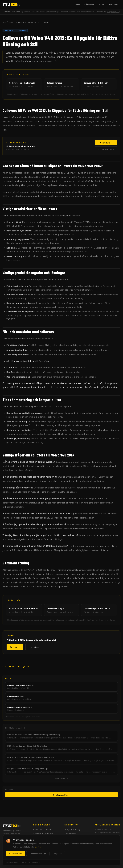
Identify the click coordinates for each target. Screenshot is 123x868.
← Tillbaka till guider (17, 667)
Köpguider (89, 4)
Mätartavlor (39, 838)
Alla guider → (61, 778)
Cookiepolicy (70, 834)
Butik (77, 4)
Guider (12, 22)
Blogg (102, 4)
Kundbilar (114, 4)
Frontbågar (39, 842)
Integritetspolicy (114, 12)
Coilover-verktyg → (106, 149)
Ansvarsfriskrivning (73, 842)
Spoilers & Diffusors (43, 834)
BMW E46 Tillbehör (42, 829)
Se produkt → (106, 143)
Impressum (69, 838)
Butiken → (15, 647)
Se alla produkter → (62, 795)
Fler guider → (35, 647)
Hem (4, 22)
